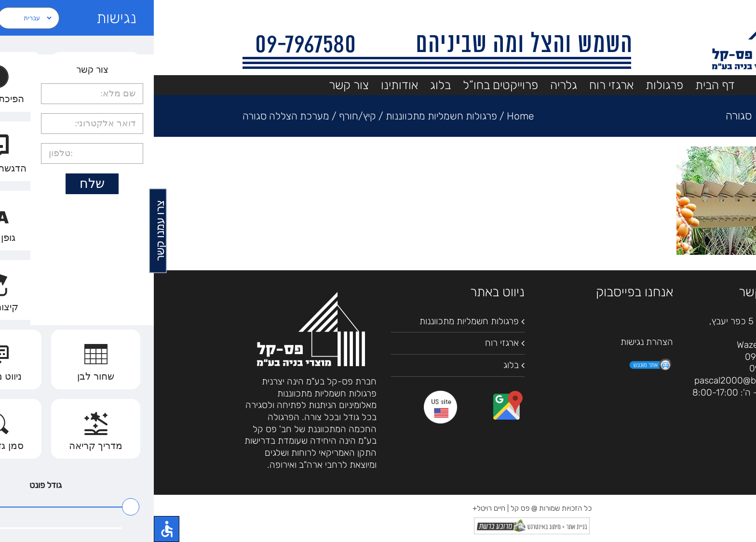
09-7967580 (616, 357)
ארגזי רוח (348, 343)
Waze (594, 345)
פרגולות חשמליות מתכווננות (315, 321)
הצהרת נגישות (493, 342)
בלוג (357, 365)
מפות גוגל (628, 345)
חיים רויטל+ (335, 508)
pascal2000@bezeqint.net (594, 380)
